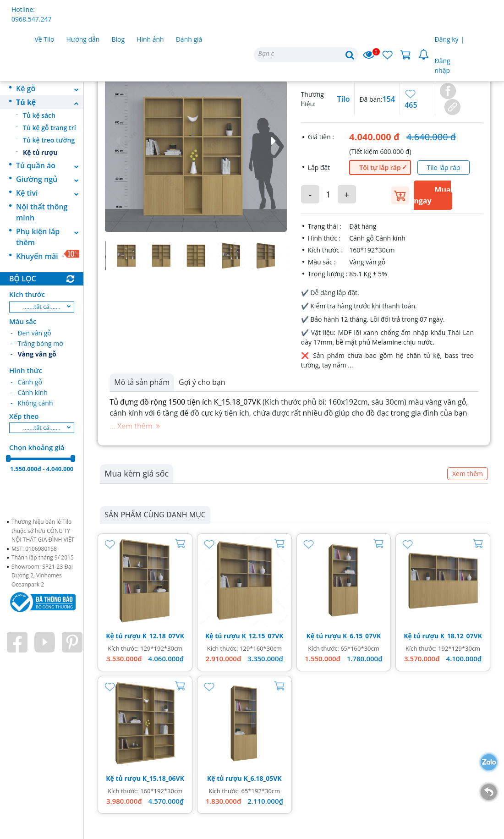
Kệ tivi (50, 193)
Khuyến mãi (48, 255)
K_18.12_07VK (461, 636)
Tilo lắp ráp (444, 167)
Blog (118, 39)
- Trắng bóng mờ (37, 343)
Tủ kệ (50, 102)
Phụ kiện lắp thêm (50, 237)
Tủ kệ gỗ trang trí (49, 128)
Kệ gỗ (50, 88)
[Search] (306, 55)
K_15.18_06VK (163, 778)
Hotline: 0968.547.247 (31, 14)
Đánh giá (189, 39)
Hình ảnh (150, 39)
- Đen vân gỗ (31, 333)
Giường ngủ (50, 179)
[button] (196, 141)
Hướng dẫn (83, 39)
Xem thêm (468, 474)
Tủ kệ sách (39, 115)
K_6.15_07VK (362, 636)
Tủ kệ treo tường (49, 140)
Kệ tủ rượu (40, 152)
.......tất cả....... (42, 307)
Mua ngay (432, 195)
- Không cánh (32, 403)
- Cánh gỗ (26, 382)
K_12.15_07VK (262, 636)
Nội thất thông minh (42, 212)
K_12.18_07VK (163, 636)
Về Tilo (45, 39)
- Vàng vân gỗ (33, 354)
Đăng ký (447, 39)
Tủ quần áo (50, 165)
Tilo (344, 99)
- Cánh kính (29, 392)
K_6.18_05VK (262, 778)
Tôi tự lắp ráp (380, 167)
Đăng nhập (443, 66)
